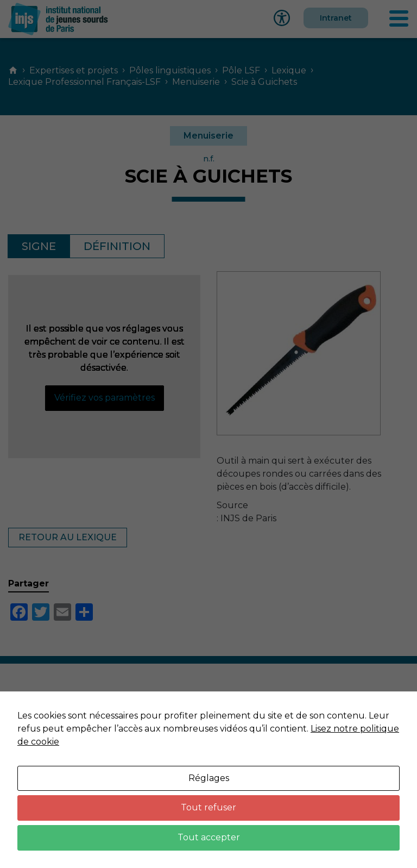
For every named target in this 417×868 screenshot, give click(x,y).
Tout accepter (209, 837)
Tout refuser (208, 807)
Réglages (209, 778)
